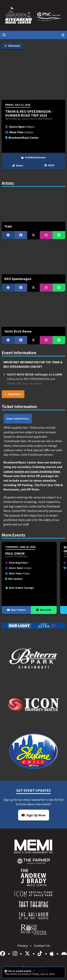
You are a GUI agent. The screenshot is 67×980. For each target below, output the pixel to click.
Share (18, 165)
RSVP (49, 165)
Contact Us (42, 945)
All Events (12, 46)
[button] (27, 563)
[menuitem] (33, 861)
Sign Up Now (34, 815)
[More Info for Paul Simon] (29, 578)
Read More (13, 394)
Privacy (23, 945)
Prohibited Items (33, 157)
